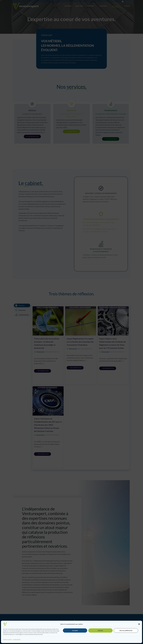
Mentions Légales (7, 639)
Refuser (101, 630)
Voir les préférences (126, 630)
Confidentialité (17, 639)
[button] (139, 624)
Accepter (75, 630)
